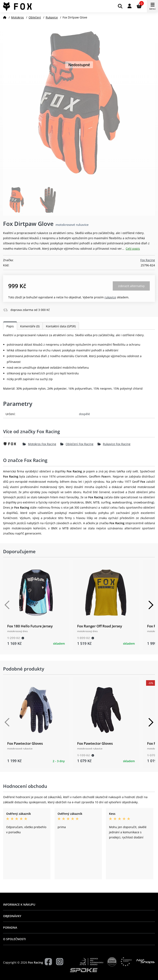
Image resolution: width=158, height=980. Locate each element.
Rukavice (52, 17)
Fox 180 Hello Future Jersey (30, 626)
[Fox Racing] (13, 444)
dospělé (84, 414)
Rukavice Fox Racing (114, 444)
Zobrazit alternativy (131, 286)
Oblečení (35, 17)
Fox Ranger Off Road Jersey (100, 626)
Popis (10, 326)
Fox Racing (148, 260)
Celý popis (133, 249)
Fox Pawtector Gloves (25, 743)
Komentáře (30, 326)
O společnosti (14, 939)
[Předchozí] (7, 605)
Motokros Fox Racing (39, 444)
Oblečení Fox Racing (77, 444)
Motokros (17, 17)
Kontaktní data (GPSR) (61, 326)
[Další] (151, 605)
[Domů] (5, 17)
